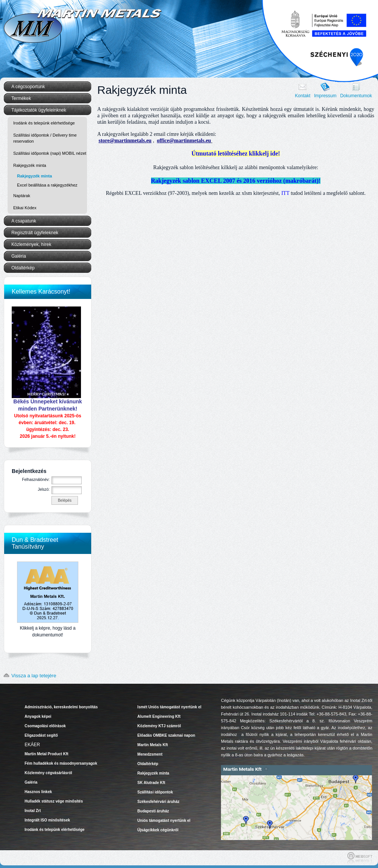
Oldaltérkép (23, 268)
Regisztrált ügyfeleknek (35, 233)
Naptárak (22, 196)
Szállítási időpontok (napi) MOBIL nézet (50, 153)
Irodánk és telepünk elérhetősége (44, 123)
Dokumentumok (356, 96)
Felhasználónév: (36, 480)
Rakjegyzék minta (34, 176)
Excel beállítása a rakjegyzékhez (47, 185)
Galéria (19, 256)
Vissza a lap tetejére (28, 676)
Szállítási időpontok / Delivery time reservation (45, 138)
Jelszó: (44, 489)
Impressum (325, 96)
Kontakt (303, 96)
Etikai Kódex (25, 208)
